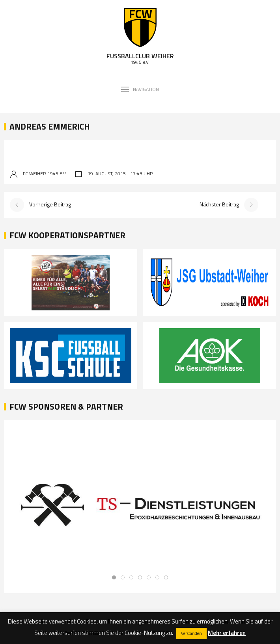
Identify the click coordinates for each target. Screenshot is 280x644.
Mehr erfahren (227, 633)
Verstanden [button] (191, 633)
